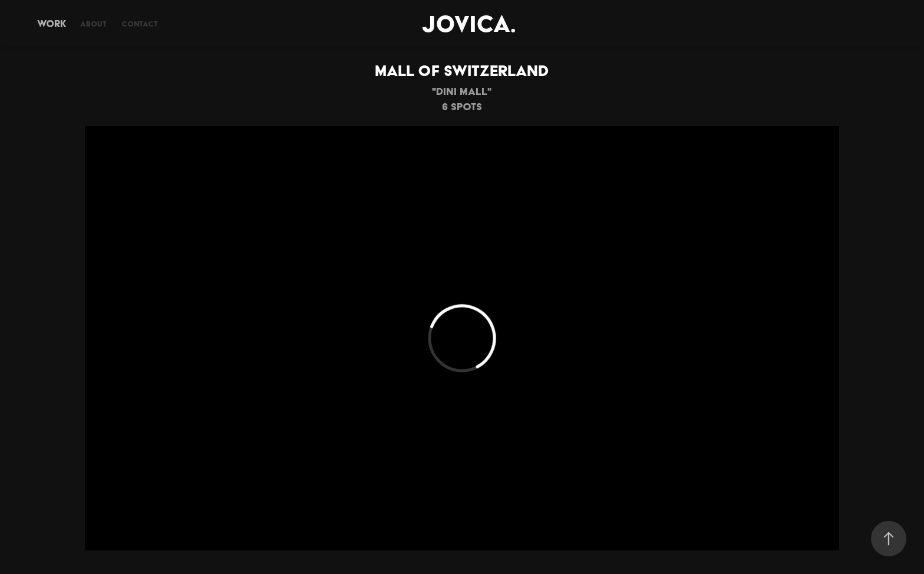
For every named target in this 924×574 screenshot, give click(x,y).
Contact (140, 24)
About (93, 24)
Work (52, 24)
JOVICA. (469, 24)
